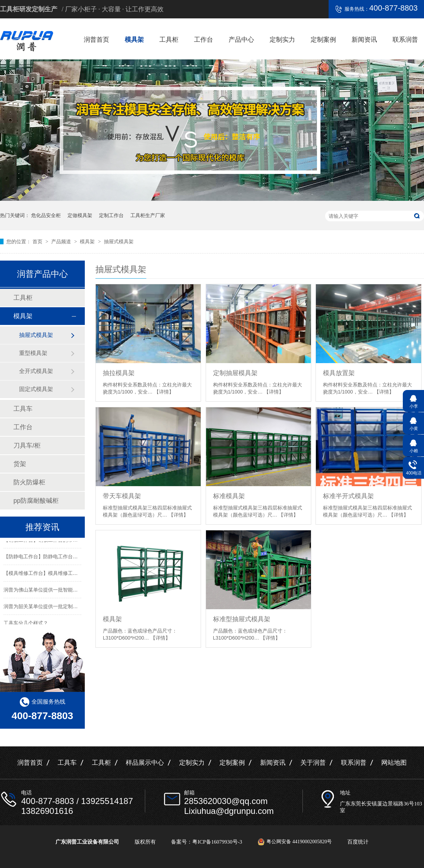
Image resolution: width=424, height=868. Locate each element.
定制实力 (282, 40)
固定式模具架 (36, 389)
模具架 (134, 40)
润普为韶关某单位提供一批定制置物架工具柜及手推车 (63, 607)
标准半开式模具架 (348, 496)
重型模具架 (33, 353)
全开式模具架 (36, 371)
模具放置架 (339, 373)
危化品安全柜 (46, 215)
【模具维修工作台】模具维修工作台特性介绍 (53, 574)
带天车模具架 (122, 496)
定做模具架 (80, 215)
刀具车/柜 (27, 445)
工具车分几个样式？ (26, 624)
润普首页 (96, 40)
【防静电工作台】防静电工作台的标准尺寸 (51, 558)
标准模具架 (229, 496)
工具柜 (169, 40)
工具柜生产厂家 (148, 215)
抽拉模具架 (119, 373)
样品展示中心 (145, 763)
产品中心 (241, 40)
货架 (20, 464)
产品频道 (62, 241)
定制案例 (323, 40)
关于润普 (313, 763)
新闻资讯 (364, 40)
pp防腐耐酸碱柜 (36, 501)
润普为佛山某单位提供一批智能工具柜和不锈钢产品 (60, 591)
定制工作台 (111, 215)
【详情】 (164, 392)
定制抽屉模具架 (235, 373)
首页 (38, 241)
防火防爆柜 (29, 482)
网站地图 (394, 763)
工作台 (204, 40)
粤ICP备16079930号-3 (217, 842)
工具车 (23, 409)
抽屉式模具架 (119, 241)
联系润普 (405, 40)
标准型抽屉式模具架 (242, 619)
